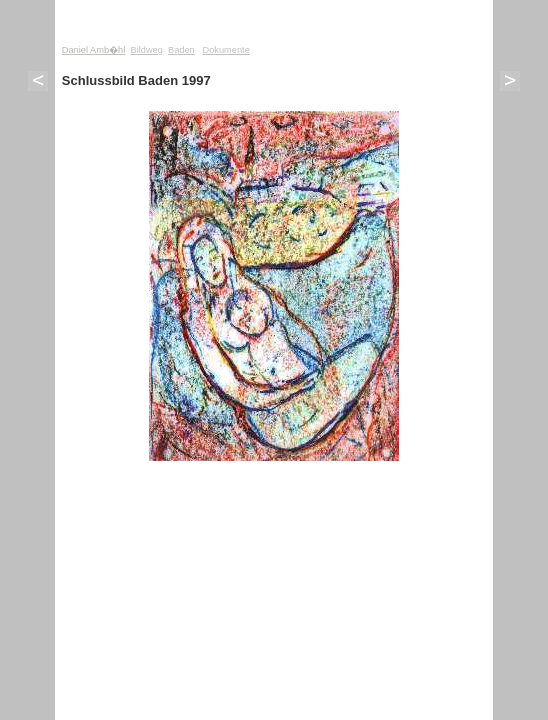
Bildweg (146, 50)
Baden (181, 50)
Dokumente (225, 50)
